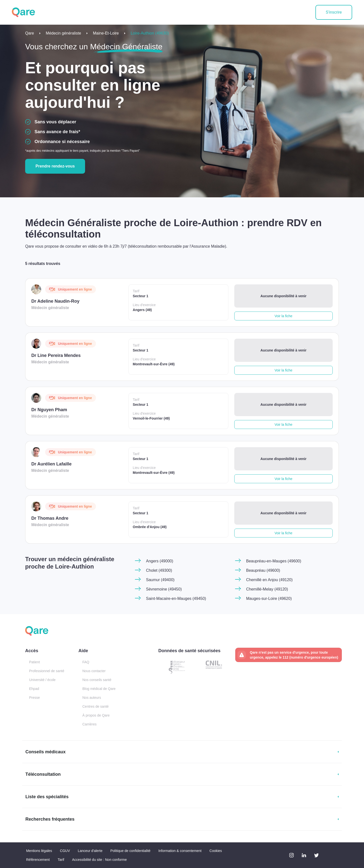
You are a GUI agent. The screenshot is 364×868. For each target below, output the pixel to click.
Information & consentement (180, 851)
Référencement (38, 860)
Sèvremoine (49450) (164, 589)
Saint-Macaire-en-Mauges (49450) (176, 599)
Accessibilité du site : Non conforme (99, 860)
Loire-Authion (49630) (150, 33)
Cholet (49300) (159, 570)
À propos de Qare (96, 715)
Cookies (216, 851)
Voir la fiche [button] (283, 316)
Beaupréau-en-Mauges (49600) (274, 561)
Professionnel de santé (47, 671)
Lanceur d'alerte (90, 851)
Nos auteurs (92, 698)
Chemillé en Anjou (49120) (269, 580)
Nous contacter (94, 671)
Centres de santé (96, 706)
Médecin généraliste (64, 33)
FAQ (86, 662)
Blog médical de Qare (99, 689)
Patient (35, 662)
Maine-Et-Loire (106, 33)
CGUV (65, 851)
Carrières (90, 724)
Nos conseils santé (97, 680)
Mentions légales (39, 851)
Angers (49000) (160, 561)
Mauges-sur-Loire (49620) (269, 599)
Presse (35, 698)
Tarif (61, 860)
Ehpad (34, 689)
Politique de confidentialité (130, 851)
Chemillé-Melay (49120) (267, 589)
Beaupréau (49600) (263, 570)
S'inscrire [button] (334, 12)
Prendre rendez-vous (55, 166)
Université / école (42, 680)
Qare (30, 33)
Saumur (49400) (160, 580)
